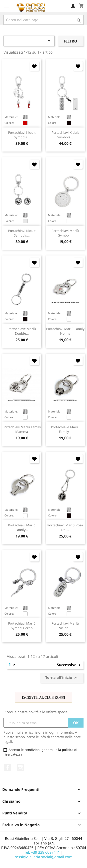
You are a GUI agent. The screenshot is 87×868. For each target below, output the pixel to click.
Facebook (8, 768)
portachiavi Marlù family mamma (22, 429)
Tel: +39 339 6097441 (42, 852)
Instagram (20, 768)
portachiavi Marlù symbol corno (22, 626)
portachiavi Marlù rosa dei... (65, 527)
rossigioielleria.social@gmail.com (43, 857)
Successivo (69, 665)
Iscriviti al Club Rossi (43, 697)
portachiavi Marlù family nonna (65, 331)
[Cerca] (43, 20)
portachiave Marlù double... (22, 331)
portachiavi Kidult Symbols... (22, 135)
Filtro (71, 41)
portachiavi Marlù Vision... (65, 626)
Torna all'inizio (62, 678)
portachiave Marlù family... (65, 429)
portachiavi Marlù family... (22, 527)
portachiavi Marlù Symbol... (65, 233)
